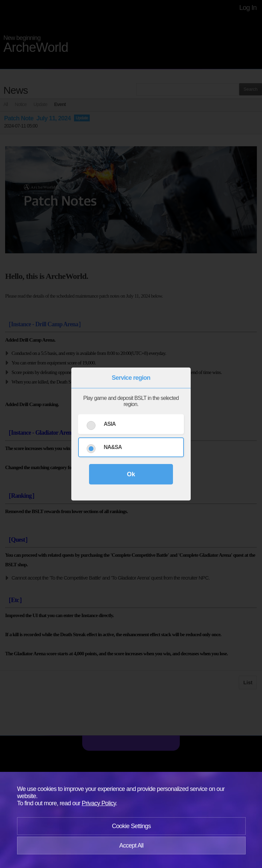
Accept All (131, 845)
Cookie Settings (131, 826)
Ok (131, 474)
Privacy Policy (99, 803)
